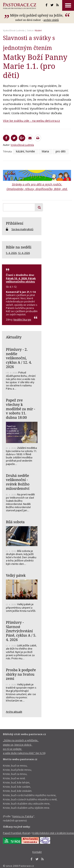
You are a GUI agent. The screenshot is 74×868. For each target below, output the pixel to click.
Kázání (38, 30)
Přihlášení (15, 223)
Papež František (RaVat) (17, 833)
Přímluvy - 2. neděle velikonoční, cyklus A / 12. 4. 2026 (19, 358)
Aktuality (14, 337)
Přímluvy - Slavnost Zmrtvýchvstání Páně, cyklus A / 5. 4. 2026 (21, 631)
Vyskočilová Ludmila (14, 30)
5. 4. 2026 (11, 253)
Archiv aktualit (14, 712)
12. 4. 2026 (24, 253)
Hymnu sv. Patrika (23, 816)
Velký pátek (16, 575)
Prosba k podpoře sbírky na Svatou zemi (21, 674)
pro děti (61, 151)
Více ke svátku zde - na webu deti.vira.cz (31, 121)
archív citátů (51, 20)
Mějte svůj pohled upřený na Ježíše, (37, 15)
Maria (45, 151)
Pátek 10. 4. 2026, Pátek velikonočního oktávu (21, 280)
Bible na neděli (19, 247)
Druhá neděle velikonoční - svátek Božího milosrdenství (18, 482)
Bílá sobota (15, 522)
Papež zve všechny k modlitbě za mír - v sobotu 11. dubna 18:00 (21, 409)
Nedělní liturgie (22, 320)
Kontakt (37, 852)
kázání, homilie (25, 151)
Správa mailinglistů (22, 229)
